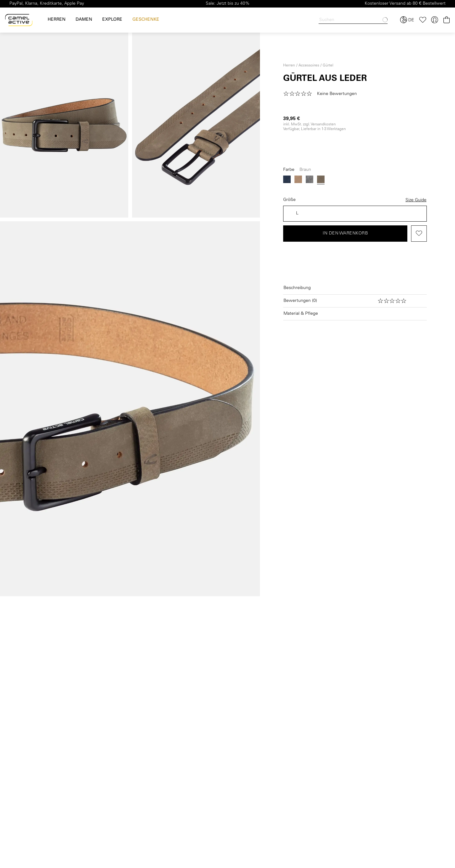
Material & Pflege (301, 314)
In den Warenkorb (345, 234)
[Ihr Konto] (435, 20)
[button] (322, 94)
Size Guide (416, 200)
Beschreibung (297, 288)
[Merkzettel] (423, 20)
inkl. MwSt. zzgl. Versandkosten (310, 124)
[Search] (353, 20)
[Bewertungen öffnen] (355, 301)
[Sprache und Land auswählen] (407, 20)
